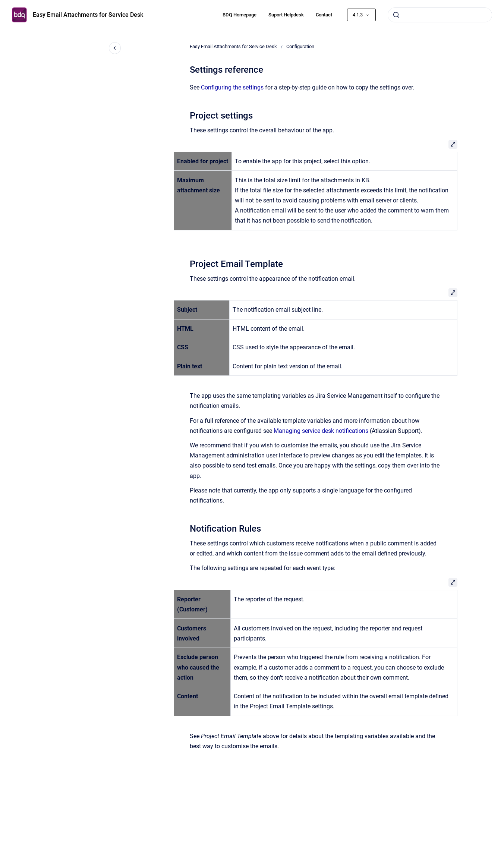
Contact (324, 15)
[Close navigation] (115, 48)
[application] (502, 848)
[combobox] (440, 15)
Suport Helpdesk (286, 15)
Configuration (300, 46)
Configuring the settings (232, 87)
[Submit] (396, 15)
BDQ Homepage (240, 15)
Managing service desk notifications (321, 431)
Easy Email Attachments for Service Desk (88, 15)
